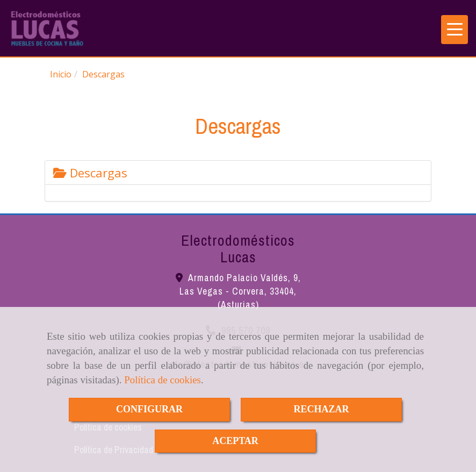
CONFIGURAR (149, 409)
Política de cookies (163, 380)
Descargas (90, 173)
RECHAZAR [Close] (321, 409)
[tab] (238, 173)
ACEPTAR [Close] (235, 441)
